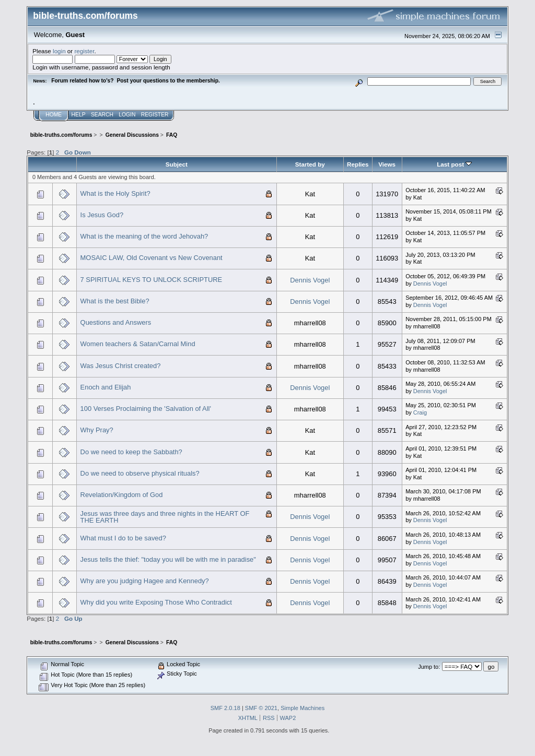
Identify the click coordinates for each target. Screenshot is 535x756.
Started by (310, 164)
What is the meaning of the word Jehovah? (144, 236)
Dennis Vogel (310, 280)
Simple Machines (303, 708)
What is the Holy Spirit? (115, 193)
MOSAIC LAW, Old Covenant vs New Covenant (152, 258)
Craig (420, 412)
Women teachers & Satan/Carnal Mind (138, 344)
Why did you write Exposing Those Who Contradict (156, 602)
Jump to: (429, 667)
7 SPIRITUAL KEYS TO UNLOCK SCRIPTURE (152, 280)
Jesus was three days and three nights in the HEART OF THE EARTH (165, 517)
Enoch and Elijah (106, 387)
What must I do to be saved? (123, 538)
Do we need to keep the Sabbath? (131, 452)
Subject (177, 164)
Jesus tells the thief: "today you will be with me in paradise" (168, 559)
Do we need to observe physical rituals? (140, 473)
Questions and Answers (116, 322)
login (59, 51)
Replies (358, 164)
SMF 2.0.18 (225, 708)
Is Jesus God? (102, 215)
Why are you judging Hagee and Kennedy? (145, 581)
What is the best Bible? (115, 301)
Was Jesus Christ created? (121, 366)
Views (387, 164)
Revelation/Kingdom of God (122, 495)
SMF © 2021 (261, 708)
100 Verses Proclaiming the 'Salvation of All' (146, 409)
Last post (454, 164)
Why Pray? (97, 430)
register (84, 51)
